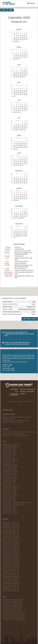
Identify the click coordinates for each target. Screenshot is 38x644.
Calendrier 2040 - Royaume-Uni (11, 576)
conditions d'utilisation (14, 394)
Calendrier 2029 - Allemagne (10, 446)
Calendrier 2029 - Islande (9, 482)
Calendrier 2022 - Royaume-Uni (11, 544)
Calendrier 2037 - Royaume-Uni (11, 571)
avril (19, 82)
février (19, 47)
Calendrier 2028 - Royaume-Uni (11, 555)
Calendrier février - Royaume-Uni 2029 (13, 601)
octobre (19, 188)
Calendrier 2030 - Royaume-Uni (11, 558)
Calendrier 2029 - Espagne (10, 470)
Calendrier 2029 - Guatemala (10, 477)
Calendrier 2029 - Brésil (9, 453)
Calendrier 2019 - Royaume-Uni (11, 538)
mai (19, 100)
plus (17, 392)
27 (14, 165)
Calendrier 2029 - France (9, 475)
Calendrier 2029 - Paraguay (10, 495)
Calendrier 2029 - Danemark (10, 464)
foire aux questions (27, 392)
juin (19, 118)
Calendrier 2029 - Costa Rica (10, 461)
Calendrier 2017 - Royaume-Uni (11, 535)
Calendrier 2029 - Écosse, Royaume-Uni (13, 434)
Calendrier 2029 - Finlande (10, 473)
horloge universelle (28, 389)
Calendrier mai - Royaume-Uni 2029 (12, 607)
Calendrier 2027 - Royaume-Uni (11, 553)
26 (18, 236)
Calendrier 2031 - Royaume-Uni (11, 560)
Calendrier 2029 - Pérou (9, 499)
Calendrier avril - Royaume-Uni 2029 (12, 605)
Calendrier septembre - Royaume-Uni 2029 (14, 614)
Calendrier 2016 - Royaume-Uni (11, 533)
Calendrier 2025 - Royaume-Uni (11, 549)
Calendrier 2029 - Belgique (10, 450)
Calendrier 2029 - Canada (9, 455)
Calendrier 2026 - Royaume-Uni (11, 551)
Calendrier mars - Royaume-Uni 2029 (12, 603)
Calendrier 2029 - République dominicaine (14, 504)
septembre (19, 171)
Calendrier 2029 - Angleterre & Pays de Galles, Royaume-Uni (19, 432)
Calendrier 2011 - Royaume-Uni (11, 524)
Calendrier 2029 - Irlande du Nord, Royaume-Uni (15, 436)
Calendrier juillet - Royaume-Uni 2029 (12, 610)
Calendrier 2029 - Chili (8, 457)
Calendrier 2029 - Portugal (9, 500)
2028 (4, 10)
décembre (19, 224)
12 (20, 144)
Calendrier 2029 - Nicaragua (10, 490)
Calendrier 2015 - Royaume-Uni (11, 531)
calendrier (14, 389)
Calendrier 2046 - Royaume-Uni (11, 587)
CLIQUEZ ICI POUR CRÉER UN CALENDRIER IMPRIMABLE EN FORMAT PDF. (19, 334)
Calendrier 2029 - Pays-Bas (10, 497)
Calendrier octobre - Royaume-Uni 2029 (13, 616)
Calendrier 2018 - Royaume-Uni (11, 536)
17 (24, 73)
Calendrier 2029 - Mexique (10, 488)
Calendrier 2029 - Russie (9, 508)
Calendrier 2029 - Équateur (10, 468)
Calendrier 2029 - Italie (9, 484)
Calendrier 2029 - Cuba (9, 462)
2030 (10, 10)
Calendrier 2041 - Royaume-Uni (11, 578)
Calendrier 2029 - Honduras (10, 479)
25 (16, 236)
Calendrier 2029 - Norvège (10, 491)
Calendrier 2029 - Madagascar (11, 486)
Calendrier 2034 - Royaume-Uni (11, 565)
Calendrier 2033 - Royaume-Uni (11, 564)
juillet (19, 135)
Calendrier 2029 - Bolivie (9, 452)
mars (19, 65)
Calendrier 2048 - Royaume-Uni (11, 591)
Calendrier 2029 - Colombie (10, 459)
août (19, 153)
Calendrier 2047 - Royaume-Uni (11, 589)
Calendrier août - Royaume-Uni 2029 (12, 612)
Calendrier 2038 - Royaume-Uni (11, 573)
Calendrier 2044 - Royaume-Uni (11, 584)
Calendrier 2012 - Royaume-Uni (11, 526)
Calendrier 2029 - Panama (9, 493)
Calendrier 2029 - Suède (9, 510)
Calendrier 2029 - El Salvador (10, 466)
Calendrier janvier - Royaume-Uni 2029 (13, 600)
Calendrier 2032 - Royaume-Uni (11, 562)
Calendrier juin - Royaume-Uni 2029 (12, 609)
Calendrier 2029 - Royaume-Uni (11, 506)
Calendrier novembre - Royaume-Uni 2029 (14, 618)
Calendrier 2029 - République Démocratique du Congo (17, 502)
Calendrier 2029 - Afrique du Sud (11, 444)
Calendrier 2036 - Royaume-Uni (11, 569)
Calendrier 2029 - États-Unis (10, 471)
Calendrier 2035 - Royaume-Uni (11, 567)
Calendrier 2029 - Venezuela (10, 513)
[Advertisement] (19, 292)
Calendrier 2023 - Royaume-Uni (11, 545)
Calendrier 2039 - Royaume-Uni (11, 574)
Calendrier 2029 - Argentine (10, 448)
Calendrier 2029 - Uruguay (10, 511)
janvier (19, 29)
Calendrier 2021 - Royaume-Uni (11, 542)
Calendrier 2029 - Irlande (9, 481)
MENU (31, 3)
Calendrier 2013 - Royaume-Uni (11, 527)
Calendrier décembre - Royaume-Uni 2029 (14, 619)
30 (22, 77)
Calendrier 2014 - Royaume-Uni (11, 529)
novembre (19, 206)
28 (14, 112)
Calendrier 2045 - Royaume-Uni (11, 585)
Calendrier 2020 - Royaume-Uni (11, 540)
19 (14, 75)
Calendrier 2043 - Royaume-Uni (11, 582)
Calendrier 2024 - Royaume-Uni (11, 547)
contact (23, 394)
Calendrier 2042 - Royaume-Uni (11, 580)
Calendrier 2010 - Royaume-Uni (11, 522)
